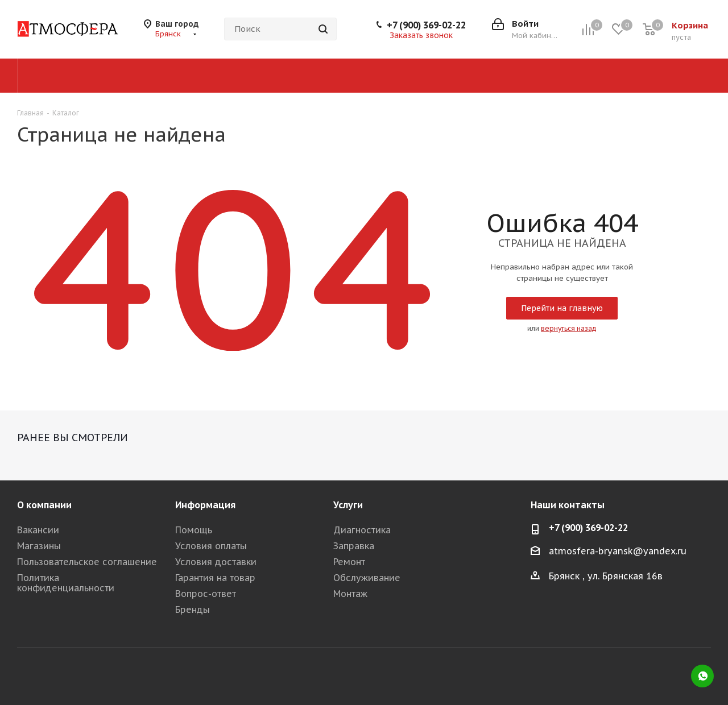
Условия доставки (216, 562)
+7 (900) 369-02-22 (426, 25)
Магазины (39, 546)
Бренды (193, 609)
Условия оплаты (211, 546)
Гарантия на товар (215, 578)
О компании (44, 505)
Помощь (194, 530)
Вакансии (38, 530)
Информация (205, 505)
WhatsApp (702, 676)
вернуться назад (569, 328)
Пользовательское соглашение (87, 562)
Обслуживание (367, 578)
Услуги (348, 505)
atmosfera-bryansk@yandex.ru (618, 551)
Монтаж (350, 594)
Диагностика (362, 530)
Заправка (354, 546)
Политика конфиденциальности (66, 583)
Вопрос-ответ (206, 594)
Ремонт (349, 562)
